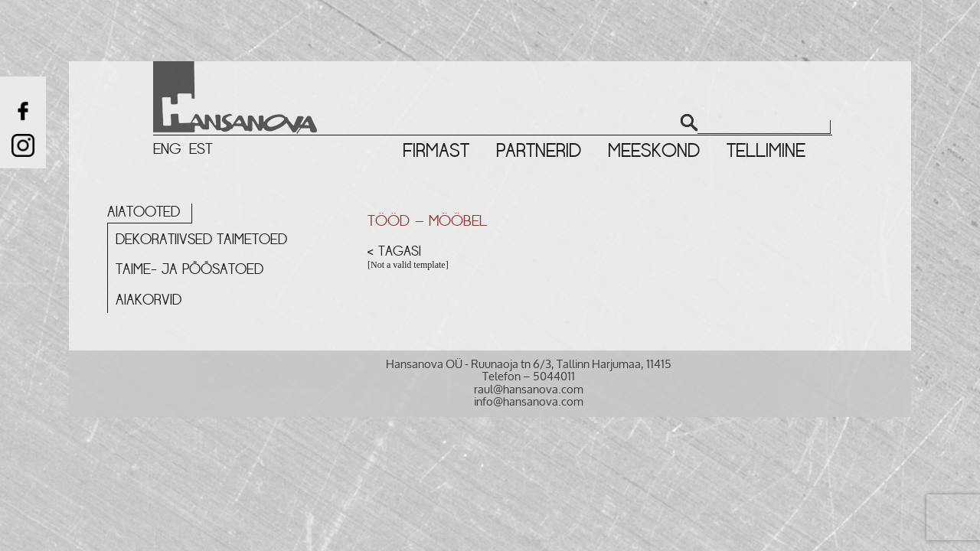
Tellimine (766, 151)
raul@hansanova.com (529, 389)
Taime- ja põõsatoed (189, 269)
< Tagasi (394, 251)
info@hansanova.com (529, 401)
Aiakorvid (149, 300)
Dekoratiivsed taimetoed (201, 240)
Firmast (436, 151)
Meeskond (654, 151)
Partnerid (539, 151)
